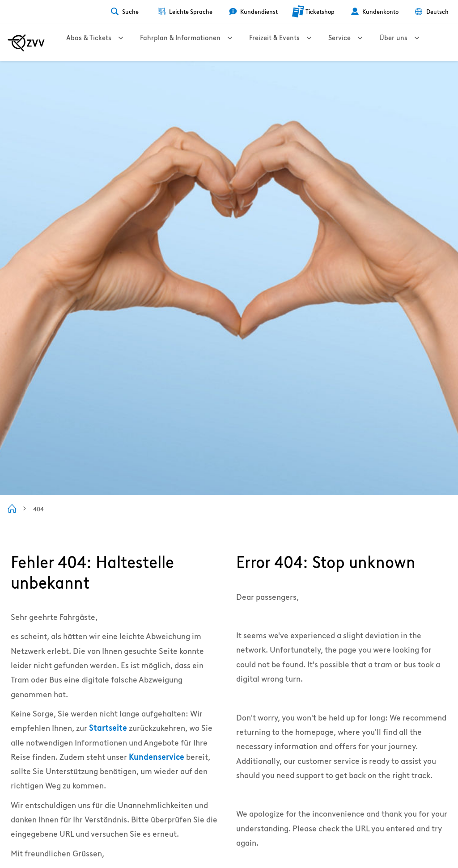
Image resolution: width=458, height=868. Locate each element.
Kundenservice (157, 757)
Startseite (108, 728)
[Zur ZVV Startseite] (26, 43)
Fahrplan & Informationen (195, 43)
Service (372, 43)
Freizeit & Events (298, 43)
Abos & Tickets (95, 43)
